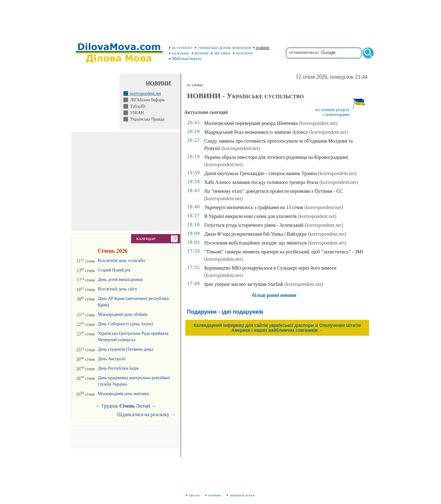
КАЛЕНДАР (179, 53)
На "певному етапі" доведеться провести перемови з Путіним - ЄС (273, 191)
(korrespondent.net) (318, 123)
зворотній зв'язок (241, 495)
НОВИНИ (261, 48)
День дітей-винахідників (120, 280)
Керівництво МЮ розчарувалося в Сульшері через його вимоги (270, 268)
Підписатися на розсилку (146, 414)
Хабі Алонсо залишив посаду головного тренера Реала (261, 182)
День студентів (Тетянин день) (126, 349)
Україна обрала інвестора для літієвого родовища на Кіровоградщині (276, 157)
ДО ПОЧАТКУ (181, 48)
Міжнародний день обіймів (123, 314)
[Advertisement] (221, 18)
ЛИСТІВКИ (221, 53)
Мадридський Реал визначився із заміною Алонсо (256, 132)
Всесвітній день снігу (117, 289)
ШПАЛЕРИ (243, 53)
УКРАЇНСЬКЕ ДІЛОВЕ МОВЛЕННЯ (223, 48)
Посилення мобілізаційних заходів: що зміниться (255, 243)
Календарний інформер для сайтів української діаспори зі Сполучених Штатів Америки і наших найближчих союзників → (277, 328)
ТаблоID (137, 106)
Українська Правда (146, 119)
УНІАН (136, 113)
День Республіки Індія (118, 368)
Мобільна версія (185, 59)
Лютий (143, 406)
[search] (324, 53)
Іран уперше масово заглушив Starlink (244, 284)
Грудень (110, 406)
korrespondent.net (145, 93)
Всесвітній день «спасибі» (122, 261)
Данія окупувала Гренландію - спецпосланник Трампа (261, 173)
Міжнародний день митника (123, 394)
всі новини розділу (332, 110)
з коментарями (336, 115)
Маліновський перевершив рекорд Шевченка (251, 123)
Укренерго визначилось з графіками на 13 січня (254, 207)
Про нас (193, 495)
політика (214, 495)
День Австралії (112, 359)
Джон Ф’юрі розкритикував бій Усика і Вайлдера (255, 234)
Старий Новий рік (114, 270)
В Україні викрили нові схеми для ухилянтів (251, 216)
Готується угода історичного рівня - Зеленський (254, 225)
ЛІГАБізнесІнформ (146, 100)
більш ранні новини (274, 295)
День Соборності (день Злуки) (125, 324)
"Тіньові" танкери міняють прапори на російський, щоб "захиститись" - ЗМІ (284, 252)
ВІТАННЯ (200, 53)
